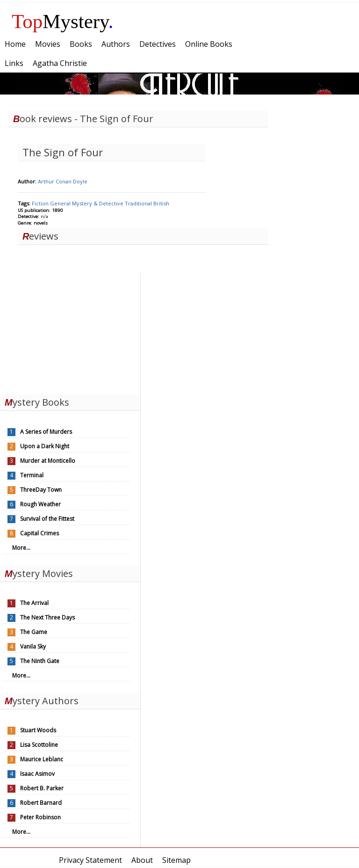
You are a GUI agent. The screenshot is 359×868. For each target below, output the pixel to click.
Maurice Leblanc (42, 759)
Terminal (32, 475)
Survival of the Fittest (47, 519)
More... (21, 548)
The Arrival (34, 603)
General (61, 203)
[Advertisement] (70, 331)
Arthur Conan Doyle (63, 181)
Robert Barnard (41, 803)
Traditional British (147, 203)
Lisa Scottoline (39, 745)
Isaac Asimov (37, 774)
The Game (34, 632)
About (142, 860)
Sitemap (176, 860)
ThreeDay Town (41, 490)
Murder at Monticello (48, 461)
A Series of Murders (46, 432)
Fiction (41, 203)
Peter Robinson (40, 817)
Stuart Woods (38, 730)
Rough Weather (40, 504)
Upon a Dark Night (45, 446)
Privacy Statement (90, 860)
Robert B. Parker (42, 788)
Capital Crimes (39, 533)
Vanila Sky (33, 646)
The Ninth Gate (40, 661)
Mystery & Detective (98, 203)
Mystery (63, 21)
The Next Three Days (47, 617)
